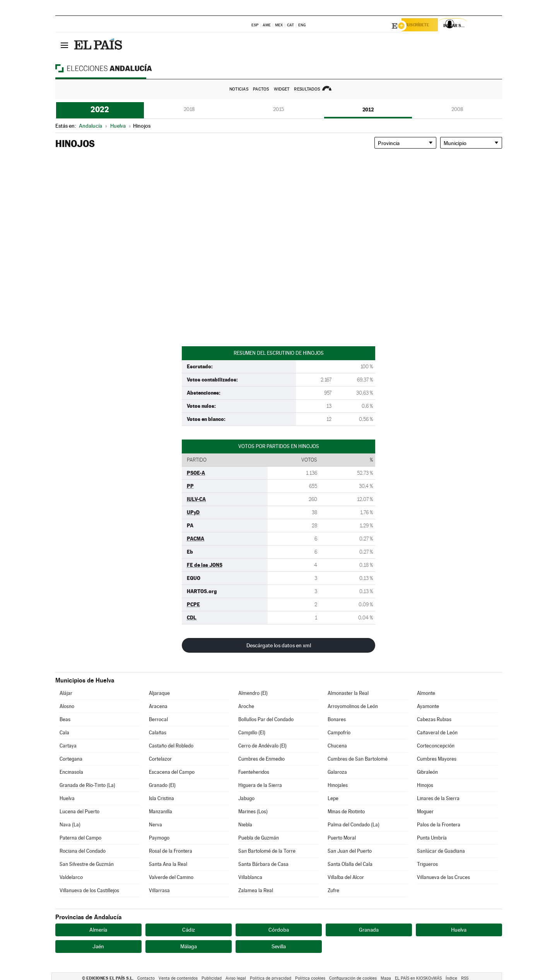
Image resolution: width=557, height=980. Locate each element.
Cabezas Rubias (434, 719)
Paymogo (159, 838)
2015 (278, 109)
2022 (100, 109)
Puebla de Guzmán (259, 838)
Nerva (155, 825)
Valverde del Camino (171, 877)
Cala (64, 733)
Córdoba (279, 930)
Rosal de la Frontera (171, 851)
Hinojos (425, 785)
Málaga (189, 946)
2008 (457, 109)
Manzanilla (161, 812)
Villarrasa (159, 890)
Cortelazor (160, 759)
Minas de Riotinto (346, 812)
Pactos (261, 89)
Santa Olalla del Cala (350, 864)
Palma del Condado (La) (354, 825)
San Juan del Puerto (350, 851)
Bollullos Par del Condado (266, 719)
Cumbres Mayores (437, 759)
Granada (369, 930)
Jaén (98, 946)
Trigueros (427, 864)
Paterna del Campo (80, 838)
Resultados (307, 89)
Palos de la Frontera (439, 825)
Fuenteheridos (254, 772)
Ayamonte (428, 706)
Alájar (66, 693)
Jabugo (246, 798)
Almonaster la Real (348, 693)
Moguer (425, 812)
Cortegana (71, 759)
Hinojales (338, 785)
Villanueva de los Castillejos (89, 890)
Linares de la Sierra (438, 798)
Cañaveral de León (437, 733)
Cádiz (189, 930)
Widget (282, 89)
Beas (65, 719)
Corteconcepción (436, 746)
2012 (368, 109)
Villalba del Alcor (346, 877)
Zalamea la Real (256, 890)
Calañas (158, 733)
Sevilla (279, 946)
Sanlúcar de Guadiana (441, 851)
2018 (189, 109)
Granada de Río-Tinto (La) (87, 785)
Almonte (426, 693)
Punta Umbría (432, 838)
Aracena (158, 706)
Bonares (337, 719)
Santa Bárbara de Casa (263, 864)
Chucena (337, 746)
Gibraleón (427, 772)
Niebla (245, 825)
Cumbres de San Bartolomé (358, 759)
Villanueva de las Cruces (443, 877)
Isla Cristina (161, 798)
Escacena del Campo (172, 772)
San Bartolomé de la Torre (267, 851)
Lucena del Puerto (79, 812)
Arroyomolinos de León (353, 706)
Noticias (239, 89)
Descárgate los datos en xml (279, 645)
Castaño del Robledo (171, 746)
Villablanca (250, 877)
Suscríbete (423, 26)
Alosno (67, 706)
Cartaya (68, 746)
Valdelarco (71, 877)
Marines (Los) (253, 812)
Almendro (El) (253, 693)
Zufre (333, 890)
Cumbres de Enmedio (261, 759)
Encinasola (71, 772)
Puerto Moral (342, 838)
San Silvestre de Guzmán (87, 864)
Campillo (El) (252, 733)
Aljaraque (159, 693)
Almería (98, 930)
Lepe (333, 798)
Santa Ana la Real (168, 864)
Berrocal (158, 719)
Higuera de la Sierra (260, 785)
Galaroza (337, 772)
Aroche (246, 706)
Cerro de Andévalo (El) (262, 746)
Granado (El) (162, 785)
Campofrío (339, 733)
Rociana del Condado (83, 851)
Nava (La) (70, 825)
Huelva (67, 798)
